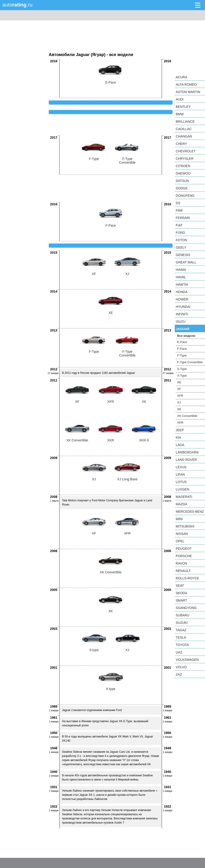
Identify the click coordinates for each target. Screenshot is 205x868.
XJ (179, 402)
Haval (181, 277)
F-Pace (182, 349)
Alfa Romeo (186, 84)
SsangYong (186, 608)
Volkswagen (187, 660)
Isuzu (181, 322)
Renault (183, 571)
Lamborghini (187, 452)
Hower (182, 299)
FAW (179, 210)
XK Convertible (187, 416)
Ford (180, 233)
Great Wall (186, 262)
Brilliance (185, 122)
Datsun (182, 181)
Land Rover (186, 460)
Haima (181, 270)
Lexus (181, 467)
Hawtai (182, 284)
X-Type (182, 376)
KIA (178, 437)
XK (179, 409)
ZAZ (179, 674)
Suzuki (182, 623)
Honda (182, 292)
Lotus (181, 482)
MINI (179, 519)
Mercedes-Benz (190, 512)
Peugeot (184, 549)
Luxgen (182, 489)
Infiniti (182, 314)
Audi (180, 99)
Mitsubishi (185, 526)
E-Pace (182, 342)
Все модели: (187, 336)
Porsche (184, 556)
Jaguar (183, 329)
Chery (181, 144)
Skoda (181, 593)
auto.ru (17, 5)
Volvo (181, 667)
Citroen (183, 166)
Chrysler (185, 159)
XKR (180, 423)
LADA (180, 445)
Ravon (181, 563)
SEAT (180, 586)
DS (178, 203)
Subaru (182, 615)
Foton (181, 240)
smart (181, 600)
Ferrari (183, 218)
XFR (180, 396)
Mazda (181, 504)
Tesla (181, 637)
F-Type (182, 355)
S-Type (182, 369)
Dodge (182, 188)
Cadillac (184, 129)
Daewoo (183, 173)
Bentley (183, 107)
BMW (180, 114)
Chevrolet (186, 151)
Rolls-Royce (187, 578)
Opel (180, 541)
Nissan (182, 534)
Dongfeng (185, 196)
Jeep (180, 430)
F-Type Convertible (190, 362)
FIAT (179, 225)
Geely (181, 247)
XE (179, 382)
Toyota (182, 645)
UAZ (179, 652)
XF (179, 389)
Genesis (183, 255)
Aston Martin (188, 92)
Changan (184, 136)
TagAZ (181, 630)
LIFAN (180, 475)
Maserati (184, 497)
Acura (181, 77)
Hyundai (183, 307)
